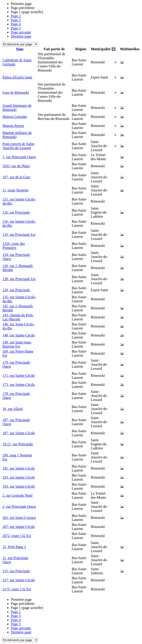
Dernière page (21, 36)
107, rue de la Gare (16, 177)
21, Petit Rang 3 (14, 547)
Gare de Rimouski (16, 92)
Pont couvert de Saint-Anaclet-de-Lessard (19, 146)
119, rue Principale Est (19, 235)
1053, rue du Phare (16, 166)
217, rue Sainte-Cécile (19, 580)
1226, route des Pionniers (14, 246)
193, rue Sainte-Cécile (19, 477)
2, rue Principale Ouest (19, 507)
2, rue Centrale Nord (17, 495)
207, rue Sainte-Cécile (19, 527)
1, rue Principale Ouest (19, 157)
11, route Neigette (15, 190)
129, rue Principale (16, 290)
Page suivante (21, 32)
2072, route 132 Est (17, 536)
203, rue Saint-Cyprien (19, 518)
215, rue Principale (16, 571)
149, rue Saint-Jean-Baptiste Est (17, 344)
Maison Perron (13, 126)
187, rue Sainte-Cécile (19, 433)
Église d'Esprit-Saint (17, 77)
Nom (20, 49)
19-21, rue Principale (18, 444)
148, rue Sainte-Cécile (19, 335)
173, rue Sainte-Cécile (19, 385)
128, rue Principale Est (19, 279)
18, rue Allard (12, 409)
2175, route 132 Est (17, 589)
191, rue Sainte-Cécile (19, 468)
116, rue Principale (16, 212)
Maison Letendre (15, 117)
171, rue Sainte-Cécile (19, 376)
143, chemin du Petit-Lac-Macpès (18, 317)
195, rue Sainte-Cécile (19, 486)
